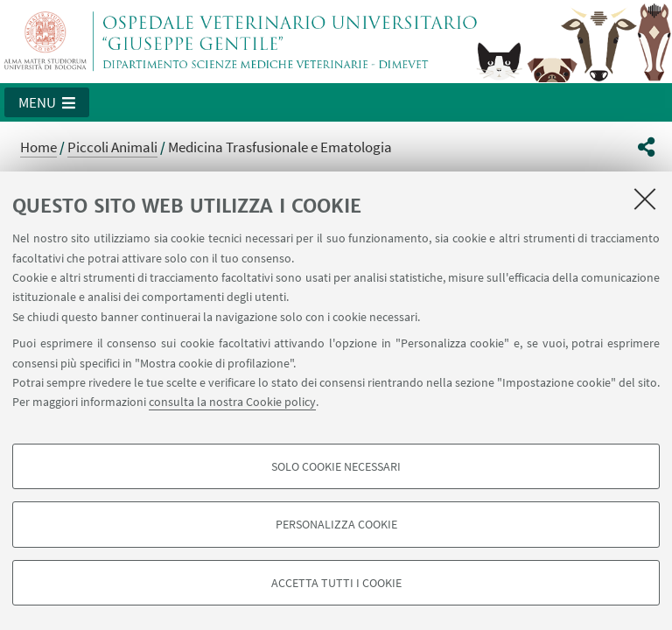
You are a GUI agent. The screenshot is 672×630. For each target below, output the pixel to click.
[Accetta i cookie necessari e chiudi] (645, 199)
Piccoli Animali (112, 147)
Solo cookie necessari (336, 466)
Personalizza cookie (336, 524)
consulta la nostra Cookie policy (232, 402)
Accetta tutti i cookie (336, 583)
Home (38, 147)
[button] (47, 102)
